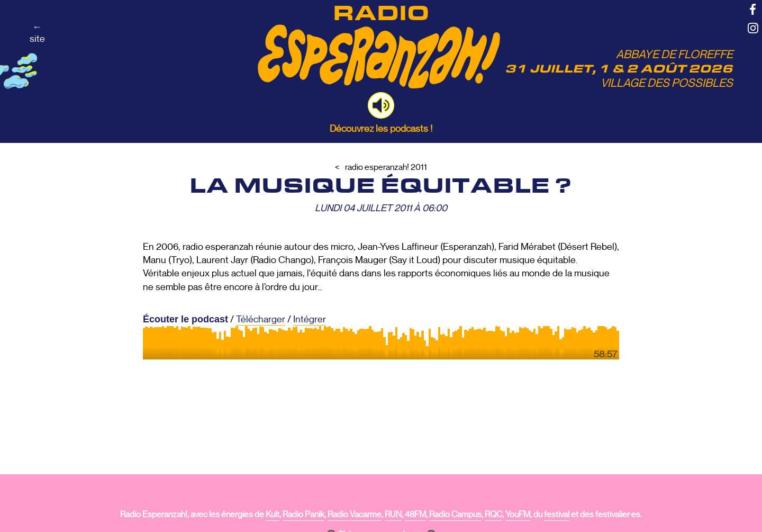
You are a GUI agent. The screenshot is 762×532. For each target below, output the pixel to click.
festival (557, 515)
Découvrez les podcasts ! (381, 129)
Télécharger (261, 319)
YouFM (518, 515)
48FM (415, 515)
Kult (273, 515)
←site (37, 33)
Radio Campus (455, 515)
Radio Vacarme (355, 515)
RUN (393, 515)
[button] (381, 105)
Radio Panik (303, 515)
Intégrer (310, 319)
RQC (493, 515)
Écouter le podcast (185, 319)
